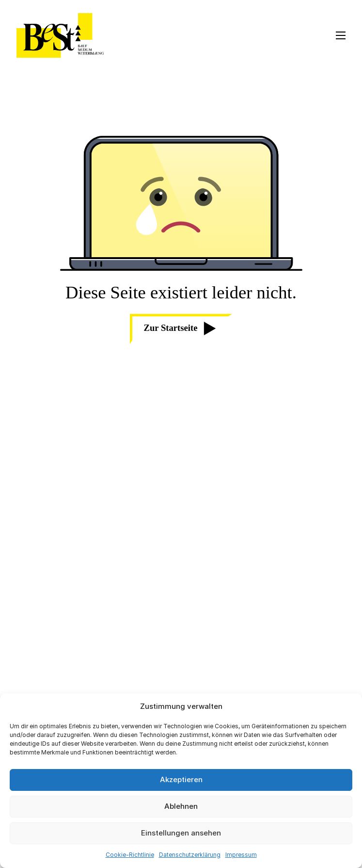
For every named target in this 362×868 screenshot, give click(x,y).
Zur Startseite (180, 328)
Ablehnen (181, 806)
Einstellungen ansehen (181, 833)
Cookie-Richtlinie (130, 855)
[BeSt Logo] (60, 35)
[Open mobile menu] (341, 35)
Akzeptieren (181, 779)
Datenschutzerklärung (190, 855)
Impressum (241, 855)
